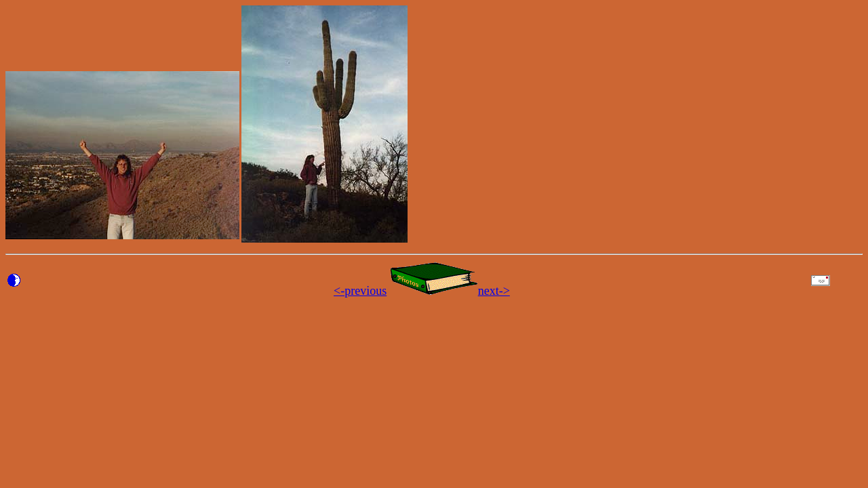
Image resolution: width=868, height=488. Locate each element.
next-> (494, 291)
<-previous (360, 291)
